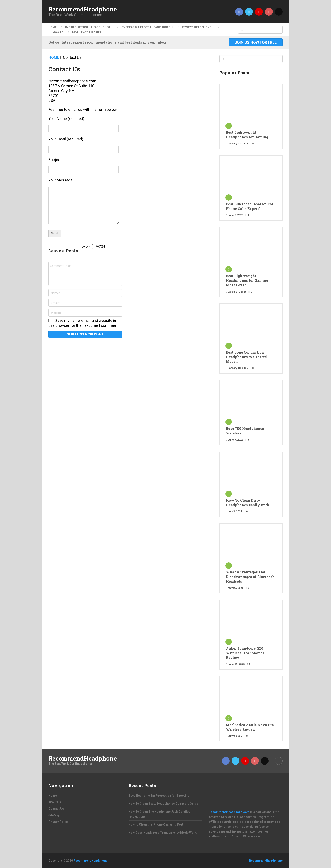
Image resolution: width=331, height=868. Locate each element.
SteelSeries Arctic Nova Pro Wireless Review (250, 727)
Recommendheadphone (266, 861)
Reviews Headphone (196, 27)
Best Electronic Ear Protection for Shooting (159, 796)
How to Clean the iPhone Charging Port (156, 824)
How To (58, 32)
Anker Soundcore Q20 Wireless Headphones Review (245, 653)
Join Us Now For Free (256, 42)
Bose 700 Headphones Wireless (245, 431)
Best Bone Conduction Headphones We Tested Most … (246, 357)
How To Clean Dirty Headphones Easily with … (249, 503)
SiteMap (54, 815)
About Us (55, 802)
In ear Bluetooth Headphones (87, 27)
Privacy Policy (58, 822)
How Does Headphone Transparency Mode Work (163, 833)
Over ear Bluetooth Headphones (146, 27)
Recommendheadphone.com (229, 812)
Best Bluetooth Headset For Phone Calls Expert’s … (250, 206)
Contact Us (56, 809)
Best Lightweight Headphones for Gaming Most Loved (247, 280)
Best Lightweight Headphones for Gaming (247, 135)
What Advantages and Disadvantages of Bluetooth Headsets (250, 577)
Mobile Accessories (87, 32)
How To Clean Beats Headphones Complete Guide (163, 804)
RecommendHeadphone (83, 9)
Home (52, 27)
